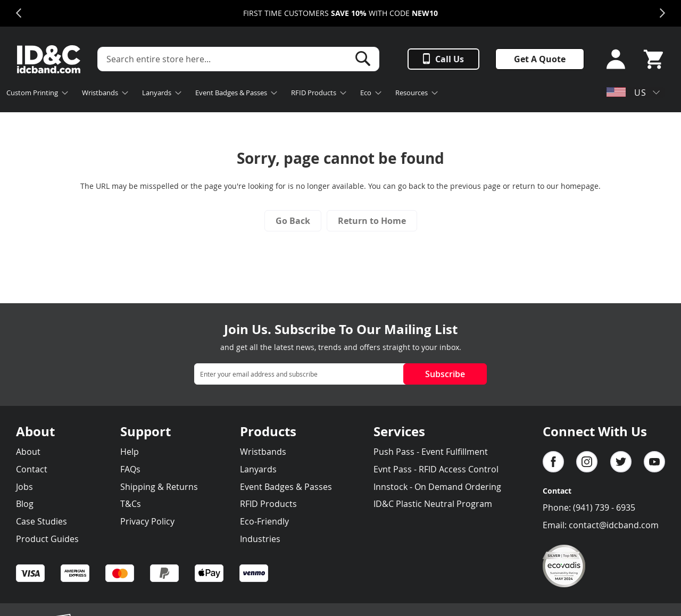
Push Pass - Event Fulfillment (431, 452)
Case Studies (41, 521)
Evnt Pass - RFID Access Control (436, 469)
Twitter (621, 462)
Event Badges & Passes (286, 487)
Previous (19, 13)
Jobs (24, 487)
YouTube (654, 462)
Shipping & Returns (159, 487)
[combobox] (238, 59)
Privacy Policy (147, 521)
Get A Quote (540, 59)
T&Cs (131, 504)
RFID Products (268, 504)
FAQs (130, 469)
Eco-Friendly (264, 521)
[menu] (255, 94)
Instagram (587, 462)
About (28, 452)
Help (130, 452)
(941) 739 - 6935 (604, 507)
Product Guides (47, 539)
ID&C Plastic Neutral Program (433, 504)
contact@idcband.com (614, 525)
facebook (553, 462)
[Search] (363, 59)
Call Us (450, 59)
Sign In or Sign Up (613, 59)
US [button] (626, 93)
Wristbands (263, 452)
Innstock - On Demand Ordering (437, 487)
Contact (32, 469)
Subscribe (445, 374)
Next (662, 13)
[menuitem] (34, 94)
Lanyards (258, 469)
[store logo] (49, 59)
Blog (25, 504)
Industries (260, 539)
